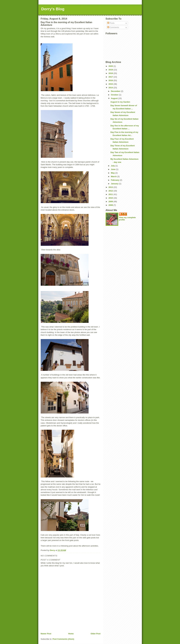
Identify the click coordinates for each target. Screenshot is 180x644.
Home (71, 634)
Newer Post (46, 634)
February (115, 180)
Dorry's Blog (53, 9)
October (115, 95)
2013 (111, 187)
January (115, 184)
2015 (111, 84)
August (114, 98)
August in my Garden (120, 102)
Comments (113, 27)
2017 (111, 77)
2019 (111, 70)
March (114, 176)
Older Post (96, 634)
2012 (111, 191)
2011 (111, 194)
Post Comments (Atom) (63, 639)
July (113, 166)
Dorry (125, 214)
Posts (111, 23)
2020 (111, 66)
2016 (111, 80)
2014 (111, 88)
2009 (111, 202)
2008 (111, 205)
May (113, 173)
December (116, 91)
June (113, 169)
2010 (111, 198)
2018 (111, 73)
